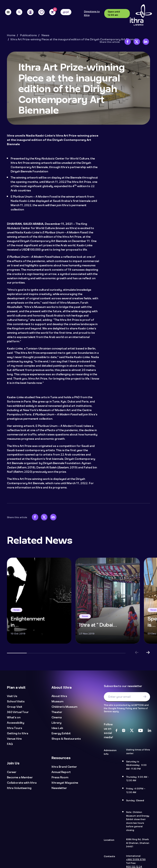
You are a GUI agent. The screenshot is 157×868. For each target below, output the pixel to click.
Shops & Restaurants (66, 739)
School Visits (16, 702)
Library (56, 723)
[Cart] (52, 12)
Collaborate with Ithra (22, 783)
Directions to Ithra (92, 13)
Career (12, 772)
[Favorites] (41, 12)
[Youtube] (141, 731)
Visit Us (12, 696)
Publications (28, 35)
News (45, 35)
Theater (57, 712)
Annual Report (61, 772)
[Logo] (141, 15)
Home (11, 35)
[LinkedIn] (150, 731)
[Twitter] (132, 731)
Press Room (60, 778)
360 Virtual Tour (18, 712)
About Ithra (59, 696)
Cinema (57, 718)
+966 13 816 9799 (136, 860)
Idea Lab (57, 728)
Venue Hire (14, 739)
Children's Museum (64, 707)
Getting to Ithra (18, 734)
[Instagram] (124, 731)
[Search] (19, 12)
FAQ (10, 744)
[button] (137, 653)
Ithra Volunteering (19, 788)
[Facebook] (117, 731)
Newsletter (59, 788)
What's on (14, 718)
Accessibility (16, 723)
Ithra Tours (15, 728)
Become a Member (20, 778)
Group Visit (15, 707)
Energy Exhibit (61, 734)
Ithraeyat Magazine (65, 783)
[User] (30, 12)
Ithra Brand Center (64, 767)
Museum (57, 702)
